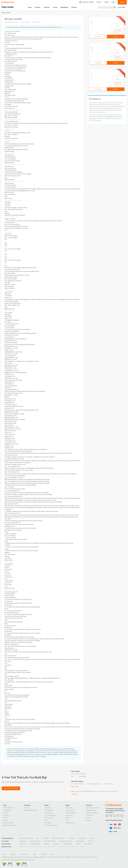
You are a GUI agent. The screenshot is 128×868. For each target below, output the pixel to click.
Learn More (98, 37)
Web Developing (67, 844)
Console (106, 2)
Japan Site (22, 841)
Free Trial (26, 808)
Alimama (53, 857)
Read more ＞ (60, 27)
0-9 (83, 847)
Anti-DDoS (46, 838)
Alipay (96, 857)
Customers (6, 815)
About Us (13, 854)
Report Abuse (69, 815)
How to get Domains (50, 841)
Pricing (55, 7)
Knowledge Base (49, 810)
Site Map (88, 820)
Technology (48, 808)
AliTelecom (68, 857)
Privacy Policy (24, 854)
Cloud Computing (35, 844)
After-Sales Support (71, 813)
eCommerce (72, 838)
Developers (56, 844)
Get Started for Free (11, 788)
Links (53, 854)
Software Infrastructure (66, 841)
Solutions (47, 7)
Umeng (82, 857)
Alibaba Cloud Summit (9, 825)
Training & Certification (51, 825)
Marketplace (64, 7)
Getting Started (49, 818)
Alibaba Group (6, 857)
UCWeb (77, 857)
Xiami (86, 857)
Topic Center (23, 844)
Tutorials (78, 844)
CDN (38, 838)
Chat (72, 776)
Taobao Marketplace (16, 857)
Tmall (24, 857)
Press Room (89, 815)
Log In (113, 2)
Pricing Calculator (70, 823)
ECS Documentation (35, 841)
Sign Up (122, 2)
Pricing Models (7, 810)
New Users (91, 841)
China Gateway (49, 813)
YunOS (62, 857)
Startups (6, 820)
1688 (49, 857)
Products (38, 7)
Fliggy (58, 857)
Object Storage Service (58, 838)
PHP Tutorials (88, 844)
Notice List (44, 854)
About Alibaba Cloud (9, 808)
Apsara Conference (8, 823)
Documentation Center (92, 808)
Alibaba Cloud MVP (91, 810)
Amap (73, 857)
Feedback (68, 818)
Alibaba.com (43, 857)
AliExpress (36, 857)
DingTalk (91, 857)
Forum (67, 820)
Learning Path (80, 841)
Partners (74, 7)
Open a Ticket (75, 787)
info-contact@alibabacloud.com (111, 117)
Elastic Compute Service (26, 838)
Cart (99, 2)
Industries (46, 844)
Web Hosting (82, 838)
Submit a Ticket (70, 810)
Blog (46, 820)
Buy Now (116, 37)
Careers (4, 854)
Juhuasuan (29, 857)
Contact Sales (121, 7)
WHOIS (88, 818)
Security (92, 838)
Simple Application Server (31, 810)
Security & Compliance (92, 813)
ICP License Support (50, 815)
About (30, 7)
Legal (34, 854)
